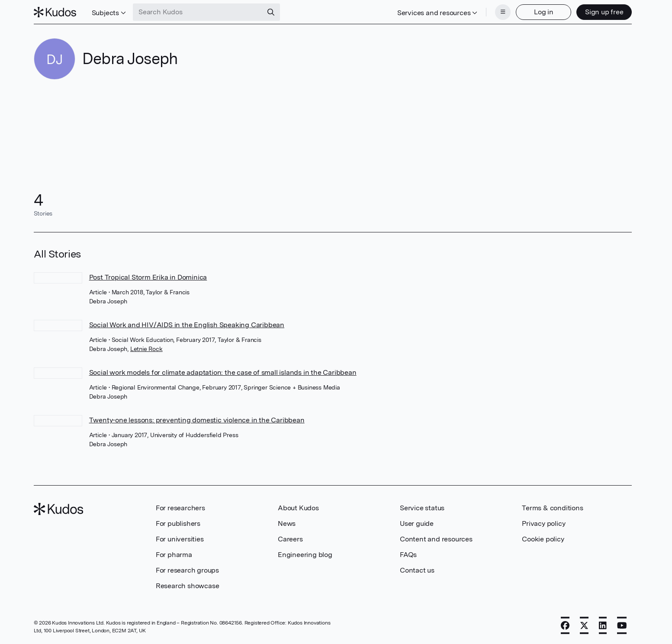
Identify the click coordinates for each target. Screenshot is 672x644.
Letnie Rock (146, 349)
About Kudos (298, 508)
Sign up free (604, 12)
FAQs (408, 555)
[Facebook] (565, 625)
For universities (180, 539)
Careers (290, 539)
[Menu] (503, 12)
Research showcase (188, 586)
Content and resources (436, 539)
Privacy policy (543, 523)
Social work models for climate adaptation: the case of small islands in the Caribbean (223, 372)
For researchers (180, 508)
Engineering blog (305, 555)
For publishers (178, 523)
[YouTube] (622, 625)
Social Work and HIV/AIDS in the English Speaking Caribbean (187, 325)
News (287, 523)
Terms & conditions (552, 508)
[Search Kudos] (198, 12)
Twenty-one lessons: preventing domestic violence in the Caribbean (197, 420)
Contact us (417, 570)
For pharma (174, 555)
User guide (417, 523)
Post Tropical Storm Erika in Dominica (148, 277)
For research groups (187, 570)
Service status (422, 508)
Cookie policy (543, 539)
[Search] (271, 12)
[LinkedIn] (603, 625)
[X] (584, 625)
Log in (544, 12)
